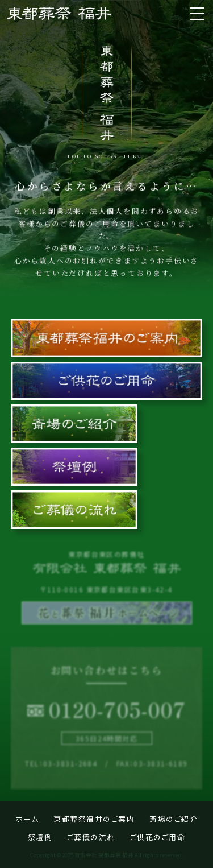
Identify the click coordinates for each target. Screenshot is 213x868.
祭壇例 (40, 837)
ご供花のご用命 (158, 837)
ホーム (27, 819)
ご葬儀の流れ (91, 837)
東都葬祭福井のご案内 (94, 819)
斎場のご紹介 (174, 819)
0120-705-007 (117, 709)
